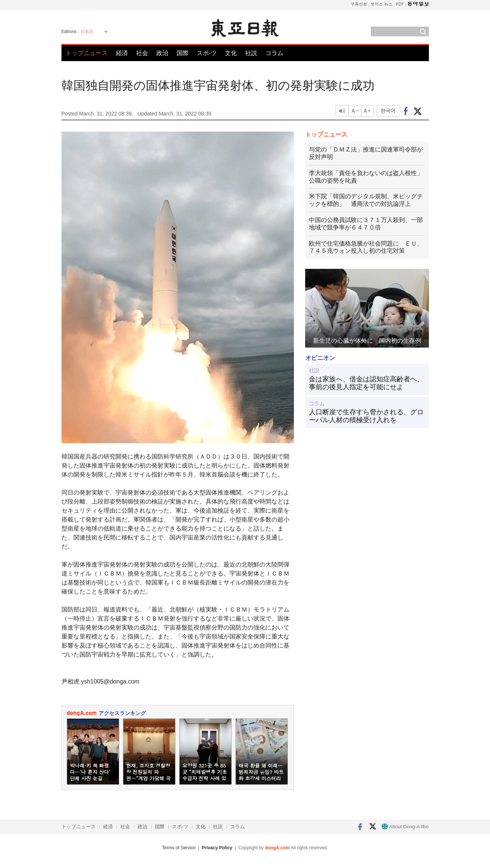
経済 (122, 53)
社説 (251, 53)
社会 (142, 53)
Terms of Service (179, 848)
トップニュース (87, 53)
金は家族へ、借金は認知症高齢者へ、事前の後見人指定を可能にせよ (366, 383)
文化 (231, 53)
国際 (183, 53)
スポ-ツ (207, 53)
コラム (274, 53)
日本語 (87, 31)
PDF (400, 4)
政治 (162, 53)
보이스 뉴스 (381, 4)
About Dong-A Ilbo (405, 827)
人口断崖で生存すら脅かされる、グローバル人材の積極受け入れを (366, 416)
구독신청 (359, 4)
